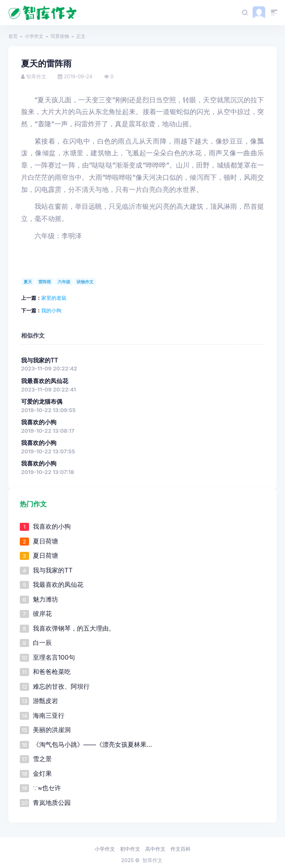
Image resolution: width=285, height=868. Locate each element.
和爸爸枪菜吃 (52, 672)
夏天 (28, 282)
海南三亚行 (49, 715)
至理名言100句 (54, 657)
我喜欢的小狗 (39, 422)
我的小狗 (51, 310)
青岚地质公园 (52, 803)
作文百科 (181, 849)
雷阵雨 (45, 282)
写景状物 (60, 36)
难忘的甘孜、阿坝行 (61, 686)
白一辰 (42, 643)
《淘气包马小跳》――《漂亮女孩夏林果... (92, 744)
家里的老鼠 (54, 298)
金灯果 (42, 773)
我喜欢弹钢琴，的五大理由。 (74, 628)
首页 (13, 36)
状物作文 (85, 282)
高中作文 (155, 849)
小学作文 (34, 36)
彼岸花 (42, 614)
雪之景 (42, 759)
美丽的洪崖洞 (52, 730)
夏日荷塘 (45, 541)
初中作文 (130, 849)
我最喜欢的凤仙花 (45, 381)
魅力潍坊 (45, 599)
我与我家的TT (40, 360)
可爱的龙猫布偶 (42, 402)
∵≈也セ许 (47, 788)
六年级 (64, 282)
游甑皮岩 (45, 701)
